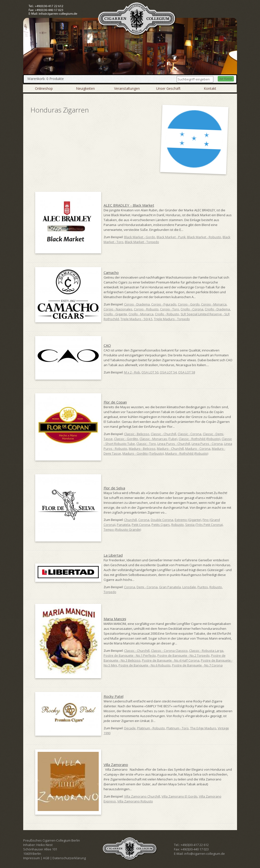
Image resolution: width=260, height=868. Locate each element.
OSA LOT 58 (187, 372)
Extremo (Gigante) (188, 520)
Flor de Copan (115, 402)
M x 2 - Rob (132, 372)
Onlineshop (44, 88)
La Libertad (113, 555)
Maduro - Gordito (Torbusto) (143, 453)
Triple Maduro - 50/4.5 (136, 319)
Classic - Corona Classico (169, 651)
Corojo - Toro (170, 309)
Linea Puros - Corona (207, 444)
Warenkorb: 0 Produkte (46, 79)
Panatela (124, 525)
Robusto (178, 525)
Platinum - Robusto (151, 728)
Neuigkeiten (85, 88)
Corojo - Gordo (189, 304)
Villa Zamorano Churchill (142, 796)
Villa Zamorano (116, 765)
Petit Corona (141, 525)
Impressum (32, 858)
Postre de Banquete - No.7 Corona (197, 665)
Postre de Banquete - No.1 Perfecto (130, 655)
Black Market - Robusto (204, 237)
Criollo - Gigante (115, 314)
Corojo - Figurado (164, 304)
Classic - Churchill (163, 434)
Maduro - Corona (198, 449)
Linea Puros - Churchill (174, 444)
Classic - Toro (146, 444)
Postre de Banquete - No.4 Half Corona (171, 660)
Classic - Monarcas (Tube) (158, 439)
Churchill (130, 520)
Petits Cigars (161, 525)
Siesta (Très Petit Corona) (204, 525)
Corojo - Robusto (146, 309)
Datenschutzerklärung (69, 858)
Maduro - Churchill (170, 449)
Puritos (203, 587)
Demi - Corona (147, 587)
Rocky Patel (114, 696)
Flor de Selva (114, 488)
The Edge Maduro (203, 728)
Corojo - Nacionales (118, 309)
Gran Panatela (170, 587)
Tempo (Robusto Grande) (122, 530)
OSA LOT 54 (168, 372)
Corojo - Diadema (137, 304)
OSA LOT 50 (150, 372)
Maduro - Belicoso (142, 449)
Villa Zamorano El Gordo (179, 796)
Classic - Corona (190, 434)
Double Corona (162, 520)
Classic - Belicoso (137, 434)
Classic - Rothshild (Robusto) (199, 439)
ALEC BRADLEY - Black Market (129, 205)
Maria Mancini (115, 619)
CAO (107, 345)
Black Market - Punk (171, 237)
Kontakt (210, 88)
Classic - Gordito (126, 439)
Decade (130, 728)
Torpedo (110, 592)
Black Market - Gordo (140, 237)
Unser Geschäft (168, 88)
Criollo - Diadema (217, 309)
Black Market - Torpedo (142, 242)
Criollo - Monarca (141, 314)
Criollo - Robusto (167, 314)
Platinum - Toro (178, 728)
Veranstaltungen (127, 88)
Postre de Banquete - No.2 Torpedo (184, 655)
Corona (144, 520)
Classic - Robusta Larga (206, 651)
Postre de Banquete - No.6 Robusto (145, 665)
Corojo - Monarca (214, 304)
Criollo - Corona (192, 309)
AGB (46, 858)
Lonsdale (189, 587)
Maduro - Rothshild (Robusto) (187, 453)
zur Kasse (226, 79)
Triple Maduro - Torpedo (172, 319)
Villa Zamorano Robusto (135, 801)
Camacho (111, 272)
